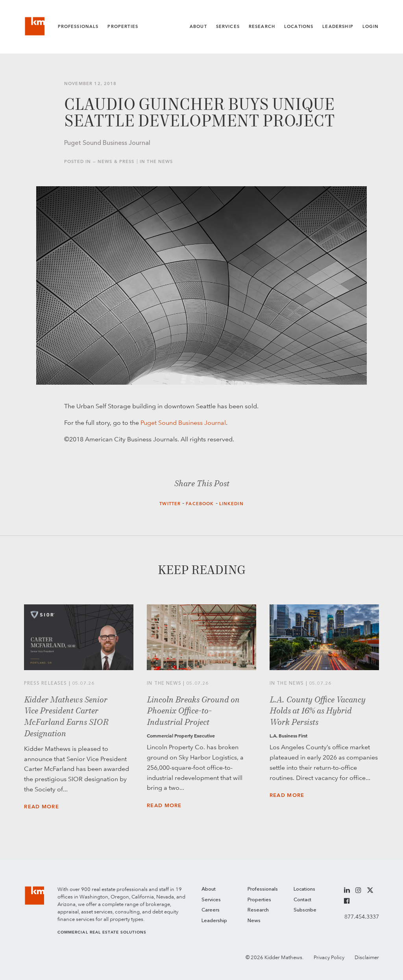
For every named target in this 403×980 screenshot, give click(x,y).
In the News (156, 162)
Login (371, 27)
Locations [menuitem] (304, 889)
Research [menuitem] (258, 910)
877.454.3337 (362, 917)
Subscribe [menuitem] (305, 910)
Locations (299, 27)
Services (228, 27)
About (198, 27)
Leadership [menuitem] (214, 921)
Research (262, 27)
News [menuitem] (254, 921)
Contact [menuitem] (302, 900)
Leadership (338, 27)
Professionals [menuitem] (263, 889)
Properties (123, 27)
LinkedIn (231, 504)
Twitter (170, 504)
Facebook (200, 504)
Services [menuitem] (211, 900)
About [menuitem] (209, 889)
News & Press (116, 162)
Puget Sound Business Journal (183, 423)
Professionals (78, 27)
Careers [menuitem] (211, 910)
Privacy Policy (329, 957)
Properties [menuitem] (259, 900)
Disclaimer (367, 957)
